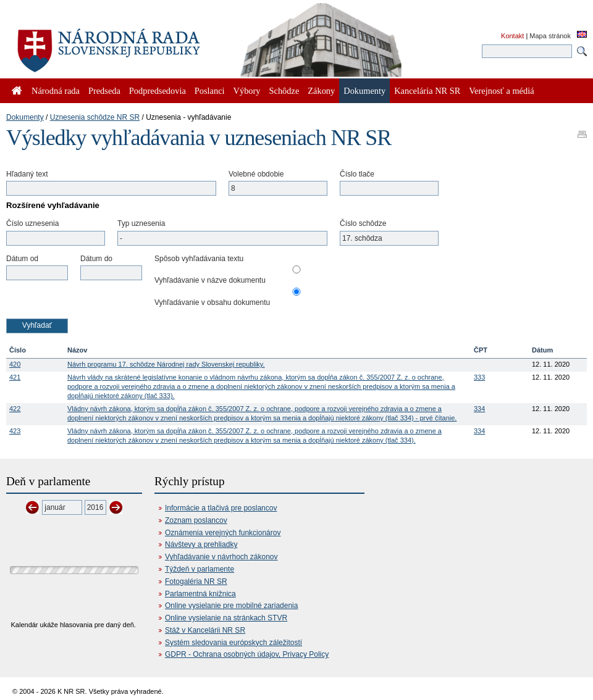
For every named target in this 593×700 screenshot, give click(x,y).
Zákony (321, 91)
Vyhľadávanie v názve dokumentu (210, 280)
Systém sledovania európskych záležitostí (233, 643)
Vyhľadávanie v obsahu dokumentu (212, 302)
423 (15, 431)
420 (15, 364)
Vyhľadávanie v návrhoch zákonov (221, 557)
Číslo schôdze (363, 223)
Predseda (104, 91)
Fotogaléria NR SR (196, 581)
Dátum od (22, 259)
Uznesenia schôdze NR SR (95, 117)
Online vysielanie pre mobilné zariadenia (231, 606)
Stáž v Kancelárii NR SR (205, 630)
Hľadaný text (27, 174)
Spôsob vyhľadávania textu (199, 259)
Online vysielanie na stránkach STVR (226, 618)
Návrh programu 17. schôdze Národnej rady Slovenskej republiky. (166, 364)
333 (479, 377)
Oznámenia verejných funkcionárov (223, 533)
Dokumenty (25, 117)
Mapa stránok (550, 36)
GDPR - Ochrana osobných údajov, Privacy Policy (247, 654)
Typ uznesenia (141, 223)
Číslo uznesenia (32, 223)
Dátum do (96, 259)
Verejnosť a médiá (501, 91)
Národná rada (56, 91)
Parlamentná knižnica (200, 594)
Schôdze (284, 91)
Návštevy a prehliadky (201, 544)
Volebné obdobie (256, 174)
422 (15, 409)
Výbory (247, 91)
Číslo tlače (357, 174)
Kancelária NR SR (427, 91)
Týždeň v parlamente (200, 569)
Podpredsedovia (158, 91)
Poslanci (210, 91)
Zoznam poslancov (196, 520)
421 (15, 377)
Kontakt (512, 36)
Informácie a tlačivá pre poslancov (221, 508)
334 (479, 409)
